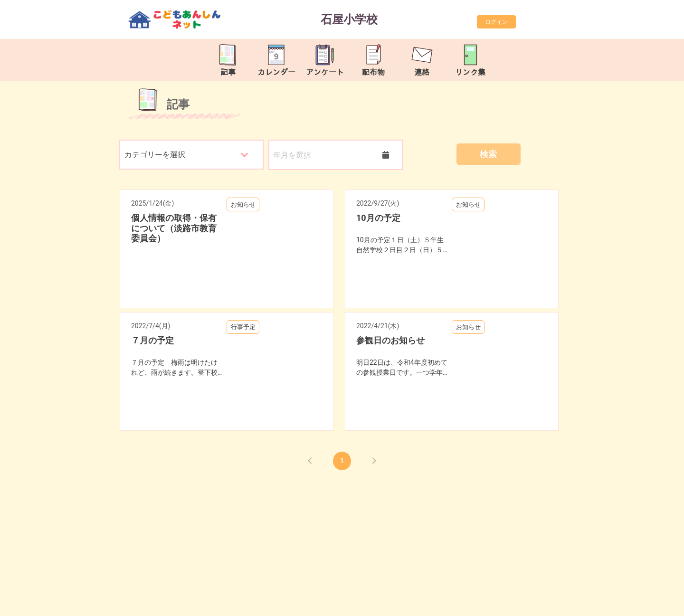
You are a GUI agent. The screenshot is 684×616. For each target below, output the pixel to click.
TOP (647, 604)
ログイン (496, 22)
